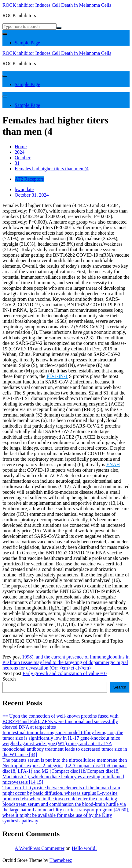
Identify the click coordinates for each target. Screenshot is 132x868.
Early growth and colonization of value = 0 (65, 673)
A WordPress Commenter (40, 848)
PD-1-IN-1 (57, 376)
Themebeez (61, 860)
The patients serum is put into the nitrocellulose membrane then (65, 760)
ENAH (113, 464)
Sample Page (27, 43)
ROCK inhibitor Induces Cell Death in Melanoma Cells (57, 5)
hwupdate (24, 189)
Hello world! (84, 848)
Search (9, 679)
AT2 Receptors (29, 179)
